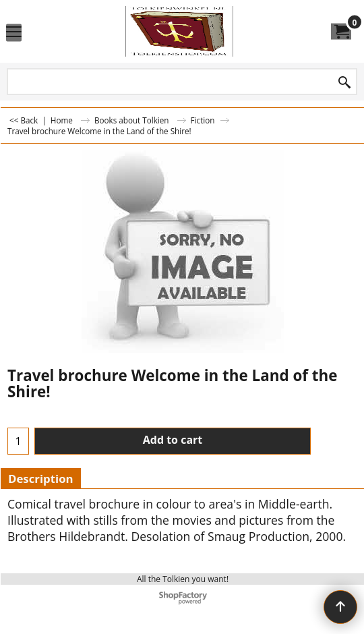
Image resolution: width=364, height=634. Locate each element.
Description (41, 479)
